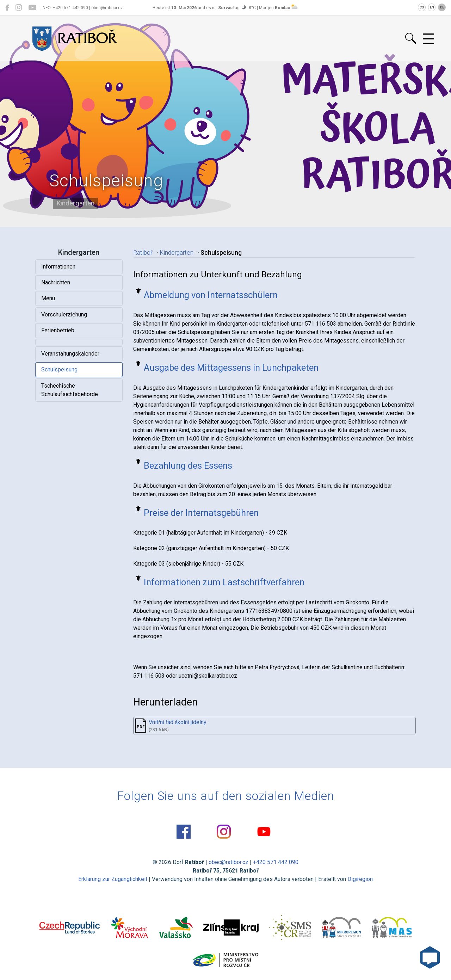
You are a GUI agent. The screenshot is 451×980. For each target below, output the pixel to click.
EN (432, 7)
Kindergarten (177, 253)
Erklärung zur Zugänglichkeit (113, 879)
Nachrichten (56, 282)
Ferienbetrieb (58, 330)
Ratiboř (143, 253)
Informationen (58, 267)
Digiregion (360, 879)
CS (422, 7)
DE (442, 7)
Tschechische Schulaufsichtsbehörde (70, 390)
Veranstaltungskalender (70, 354)
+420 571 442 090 (276, 862)
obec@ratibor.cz (228, 862)
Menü (48, 298)
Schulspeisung (59, 369)
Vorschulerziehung (64, 315)
